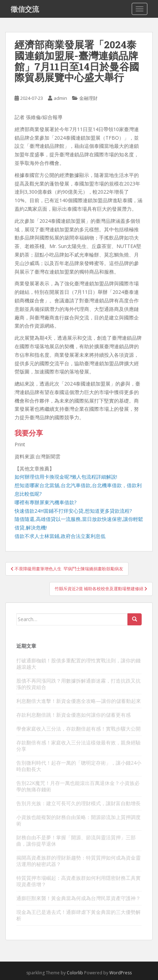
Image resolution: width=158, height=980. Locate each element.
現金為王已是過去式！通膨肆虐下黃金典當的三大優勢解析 (78, 915)
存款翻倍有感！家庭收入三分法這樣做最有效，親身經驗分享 (78, 746)
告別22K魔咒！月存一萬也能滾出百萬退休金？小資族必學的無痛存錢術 (78, 786)
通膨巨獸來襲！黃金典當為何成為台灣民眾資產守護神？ (78, 898)
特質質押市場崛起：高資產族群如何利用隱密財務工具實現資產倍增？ (78, 881)
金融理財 (88, 98)
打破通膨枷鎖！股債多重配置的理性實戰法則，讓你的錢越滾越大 (78, 664)
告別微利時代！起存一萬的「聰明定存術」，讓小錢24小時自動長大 (79, 766)
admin (60, 98)
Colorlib (75, 973)
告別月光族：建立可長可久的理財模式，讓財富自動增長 (78, 803)
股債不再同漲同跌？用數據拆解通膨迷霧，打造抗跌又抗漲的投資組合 (78, 684)
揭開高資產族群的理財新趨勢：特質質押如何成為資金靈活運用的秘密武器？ (78, 861)
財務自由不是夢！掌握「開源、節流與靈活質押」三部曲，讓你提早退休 (76, 841)
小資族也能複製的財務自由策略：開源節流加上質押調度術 (78, 820)
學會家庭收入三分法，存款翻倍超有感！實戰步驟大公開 (78, 729)
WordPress (121, 973)
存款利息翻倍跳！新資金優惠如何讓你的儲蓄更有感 (73, 715)
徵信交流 (25, 9)
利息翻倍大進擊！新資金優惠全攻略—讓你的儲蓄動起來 (79, 701)
